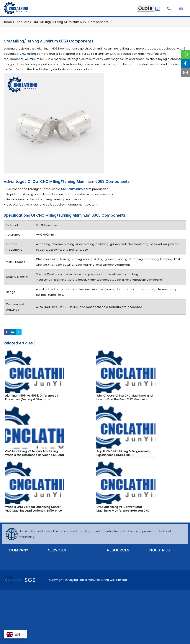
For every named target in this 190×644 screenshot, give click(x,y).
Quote (145, 8)
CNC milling (28, 54)
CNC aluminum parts (76, 189)
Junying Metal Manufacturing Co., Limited (97, 580)
